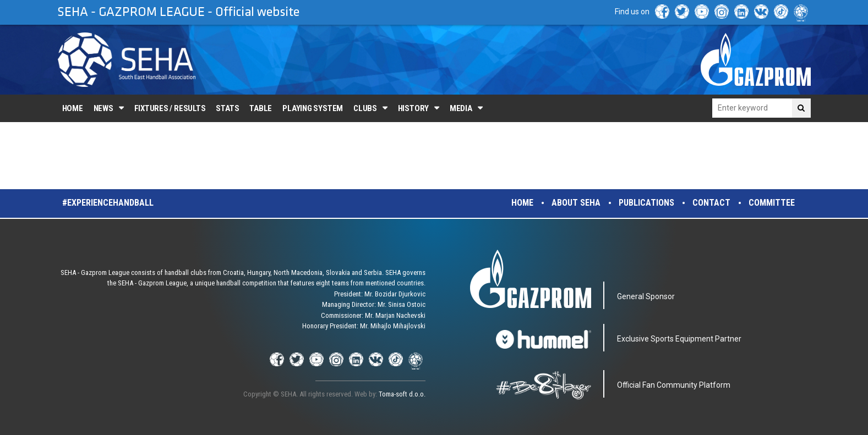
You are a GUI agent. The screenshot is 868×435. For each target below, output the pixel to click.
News (103, 108)
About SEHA (576, 203)
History (413, 108)
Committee (772, 203)
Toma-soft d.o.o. (402, 394)
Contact (711, 203)
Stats (227, 108)
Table (261, 108)
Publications (646, 203)
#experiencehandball (108, 203)
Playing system (313, 108)
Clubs (365, 108)
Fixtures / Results (170, 108)
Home (73, 108)
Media (461, 108)
